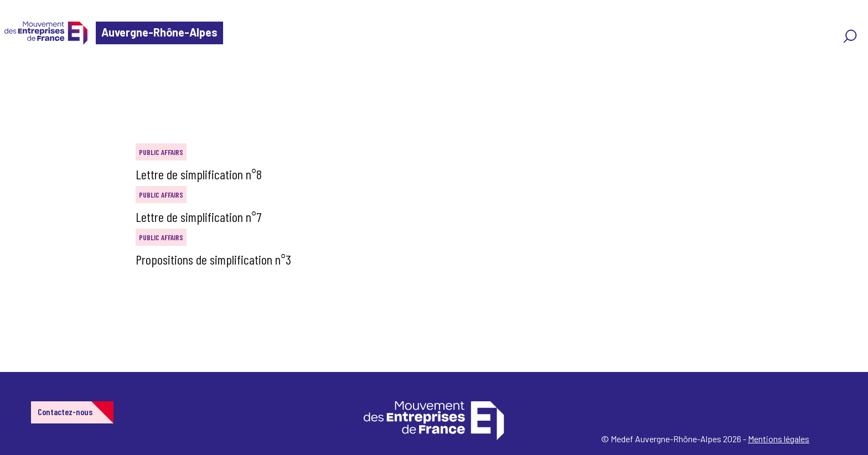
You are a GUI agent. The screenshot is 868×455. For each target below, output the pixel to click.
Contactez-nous (65, 412)
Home (24, 74)
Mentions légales (779, 439)
